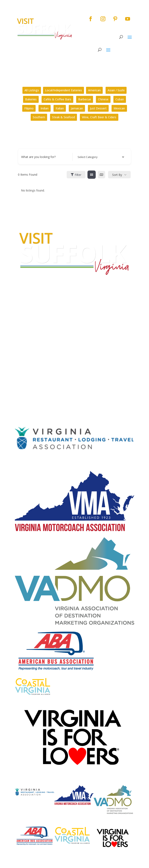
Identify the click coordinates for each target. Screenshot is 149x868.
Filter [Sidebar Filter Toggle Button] (76, 175)
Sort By (117, 175)
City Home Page (27, 359)
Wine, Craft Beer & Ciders (99, 117)
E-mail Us (21, 324)
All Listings (32, 90)
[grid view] (92, 175)
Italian (60, 108)
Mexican (119, 108)
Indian (45, 108)
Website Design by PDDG (32, 382)
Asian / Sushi (116, 90)
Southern (39, 117)
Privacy (20, 375)
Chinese (103, 99)
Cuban (120, 99)
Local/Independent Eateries (63, 90)
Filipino (29, 108)
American (94, 90)
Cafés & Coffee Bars (57, 99)
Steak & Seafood (63, 117)
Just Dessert (98, 108)
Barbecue (85, 99)
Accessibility (24, 367)
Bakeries (31, 99)
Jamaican (77, 108)
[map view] (101, 175)
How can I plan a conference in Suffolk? (41, 348)
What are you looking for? (38, 157)
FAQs (19, 335)
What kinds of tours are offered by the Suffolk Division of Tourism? (60, 340)
